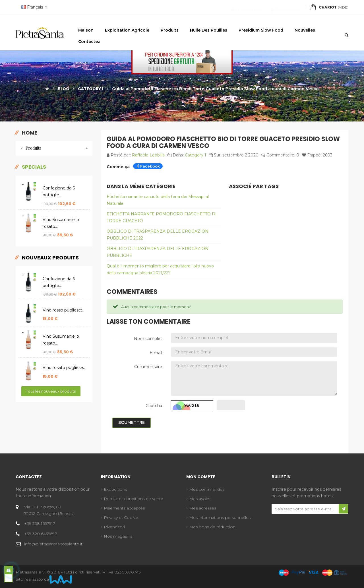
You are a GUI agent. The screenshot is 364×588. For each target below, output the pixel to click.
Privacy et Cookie (121, 517)
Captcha (154, 406)
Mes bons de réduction (212, 527)
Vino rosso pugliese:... (64, 310)
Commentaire (148, 367)
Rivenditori (114, 527)
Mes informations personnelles (220, 517)
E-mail (156, 353)
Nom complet (148, 339)
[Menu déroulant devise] (34, 8)
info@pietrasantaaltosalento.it (53, 544)
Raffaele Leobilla (148, 155)
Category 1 (196, 155)
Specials (34, 167)
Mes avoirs (200, 499)
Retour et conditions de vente (134, 499)
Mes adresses (203, 508)
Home (30, 133)
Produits (33, 148)
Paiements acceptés (124, 508)
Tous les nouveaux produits (51, 391)
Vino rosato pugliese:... (65, 368)
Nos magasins (118, 536)
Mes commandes (207, 489)
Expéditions (115, 489)
